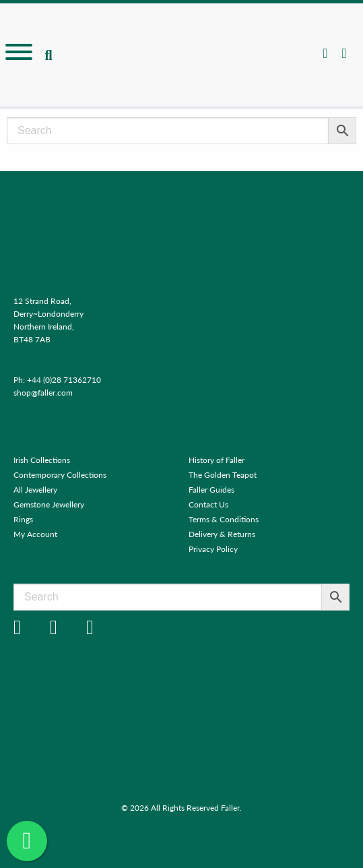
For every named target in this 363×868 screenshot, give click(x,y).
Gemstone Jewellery (49, 504)
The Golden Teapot (223, 475)
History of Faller (217, 460)
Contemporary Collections (60, 475)
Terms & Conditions (224, 519)
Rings (23, 519)
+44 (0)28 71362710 (64, 380)
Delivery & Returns (222, 534)
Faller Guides (211, 490)
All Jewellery (35, 490)
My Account (35, 534)
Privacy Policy (213, 549)
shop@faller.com (43, 393)
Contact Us (208, 504)
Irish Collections (42, 460)
